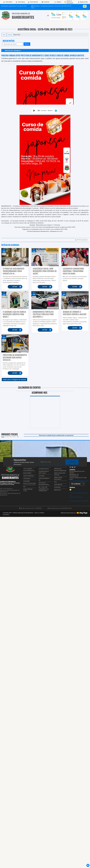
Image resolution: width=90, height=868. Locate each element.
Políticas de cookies (76, 497)
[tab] (48, 15)
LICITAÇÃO (41, 476)
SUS (24, 487)
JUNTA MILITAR (58, 485)
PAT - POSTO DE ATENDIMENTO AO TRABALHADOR (44, 489)
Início (4, 35)
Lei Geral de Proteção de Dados (79, 501)
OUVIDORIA (26, 481)
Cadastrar (72, 462)
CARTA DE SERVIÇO (28, 476)
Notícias (10, 35)
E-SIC (55, 482)
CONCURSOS (27, 479)
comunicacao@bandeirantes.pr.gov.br (79, 481)
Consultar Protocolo (44, 469)
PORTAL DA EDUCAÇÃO (30, 484)
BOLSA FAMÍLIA (27, 473)
